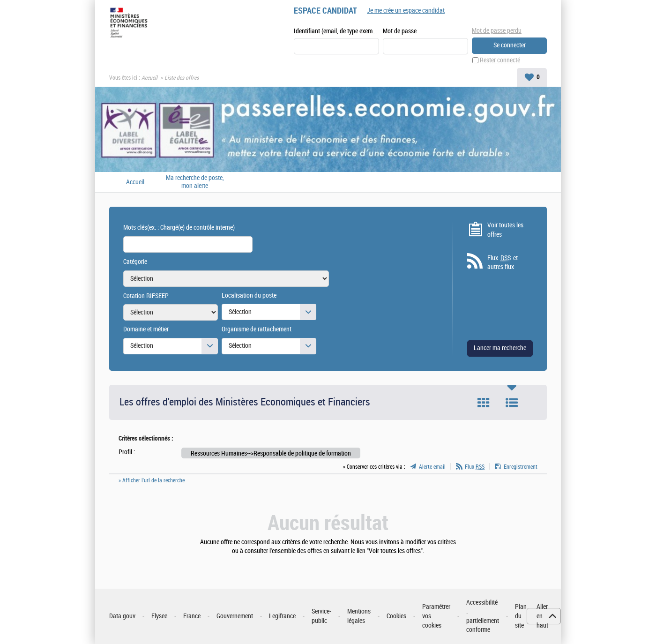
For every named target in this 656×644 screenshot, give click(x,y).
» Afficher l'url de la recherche (152, 480)
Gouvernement (235, 616)
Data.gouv (122, 616)
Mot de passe (400, 31)
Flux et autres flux (503, 262)
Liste (512, 403)
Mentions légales (359, 616)
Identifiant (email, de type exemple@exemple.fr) (336, 31)
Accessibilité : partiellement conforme (483, 616)
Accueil (149, 78)
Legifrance (282, 616)
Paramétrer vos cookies (436, 616)
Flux (475, 467)
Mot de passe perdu (497, 31)
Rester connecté (500, 60)
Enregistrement (521, 467)
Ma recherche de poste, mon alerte (195, 182)
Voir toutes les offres (505, 230)
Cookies (396, 616)
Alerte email (432, 467)
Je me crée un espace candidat (406, 11)
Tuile (484, 403)
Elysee (159, 616)
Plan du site (521, 616)
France (192, 616)
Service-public (321, 616)
